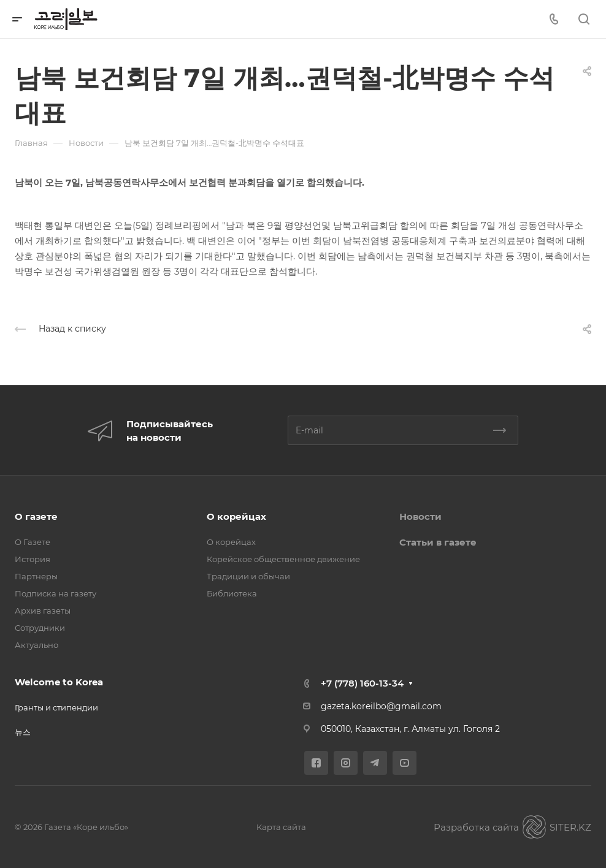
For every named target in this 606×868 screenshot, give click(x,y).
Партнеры (36, 576)
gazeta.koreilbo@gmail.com (381, 706)
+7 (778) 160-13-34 (362, 683)
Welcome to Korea (59, 682)
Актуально (36, 645)
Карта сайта (281, 827)
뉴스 (23, 732)
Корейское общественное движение (283, 559)
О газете (36, 516)
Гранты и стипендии (56, 707)
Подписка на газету (56, 593)
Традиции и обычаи (248, 576)
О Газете (33, 542)
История (33, 559)
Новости (420, 516)
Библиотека (232, 593)
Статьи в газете (438, 542)
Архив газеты (43, 611)
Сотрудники (40, 628)
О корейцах (236, 516)
